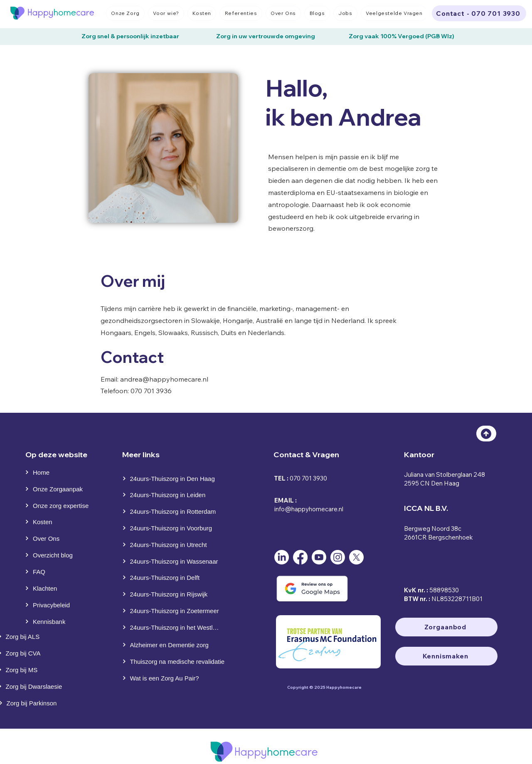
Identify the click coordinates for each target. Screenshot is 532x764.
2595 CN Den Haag (432, 483)
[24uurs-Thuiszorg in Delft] (173, 577)
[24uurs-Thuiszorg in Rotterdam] (173, 511)
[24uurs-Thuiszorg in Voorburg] (172, 528)
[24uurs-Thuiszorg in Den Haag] (173, 478)
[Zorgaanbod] (446, 627)
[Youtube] (319, 557)
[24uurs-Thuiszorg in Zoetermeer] (172, 611)
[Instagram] (338, 557)
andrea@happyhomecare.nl (164, 379)
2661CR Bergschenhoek (438, 537)
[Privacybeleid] (53, 605)
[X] (356, 557)
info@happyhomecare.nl (309, 509)
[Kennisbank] (53, 621)
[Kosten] (43, 522)
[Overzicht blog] (53, 555)
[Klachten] (43, 588)
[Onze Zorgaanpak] (57, 489)
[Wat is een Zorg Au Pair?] (176, 678)
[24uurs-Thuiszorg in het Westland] (172, 627)
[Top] (486, 434)
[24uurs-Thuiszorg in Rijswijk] (173, 594)
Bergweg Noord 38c (433, 529)
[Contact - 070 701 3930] (479, 13)
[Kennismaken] (446, 656)
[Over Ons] (43, 538)
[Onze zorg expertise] (60, 505)
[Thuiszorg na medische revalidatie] (176, 661)
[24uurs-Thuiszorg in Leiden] (173, 495)
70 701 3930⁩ (310, 478)
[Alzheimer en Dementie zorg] (173, 645)
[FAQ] (43, 572)
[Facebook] (300, 557)
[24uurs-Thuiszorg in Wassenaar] (173, 561)
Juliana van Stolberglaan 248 (445, 474)
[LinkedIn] (282, 557)
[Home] (42, 472)
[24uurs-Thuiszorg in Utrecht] (172, 545)
